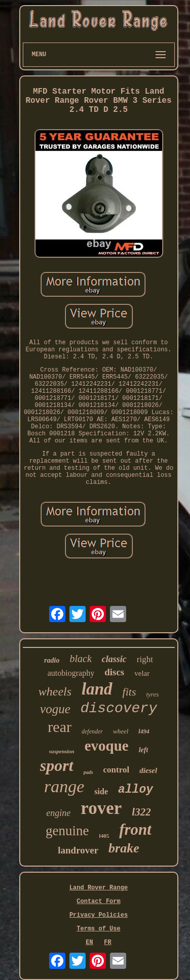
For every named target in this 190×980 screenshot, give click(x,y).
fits (129, 692)
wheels (55, 691)
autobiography (71, 673)
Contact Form (98, 902)
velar (142, 673)
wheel (121, 731)
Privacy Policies (99, 915)
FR (107, 943)
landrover (78, 850)
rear (60, 727)
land (97, 689)
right (145, 659)
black (80, 659)
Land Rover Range (99, 888)
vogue (55, 709)
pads (88, 772)
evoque (107, 746)
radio (52, 660)
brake (124, 848)
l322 (141, 812)
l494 (144, 731)
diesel (148, 770)
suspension (62, 751)
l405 (104, 836)
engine (58, 813)
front (135, 829)
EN (89, 943)
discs (114, 672)
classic (114, 659)
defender (92, 731)
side (101, 791)
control (117, 770)
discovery (119, 708)
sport (57, 765)
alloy (136, 790)
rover (101, 808)
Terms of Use (98, 929)
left (144, 750)
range (64, 786)
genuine (67, 831)
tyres (152, 694)
